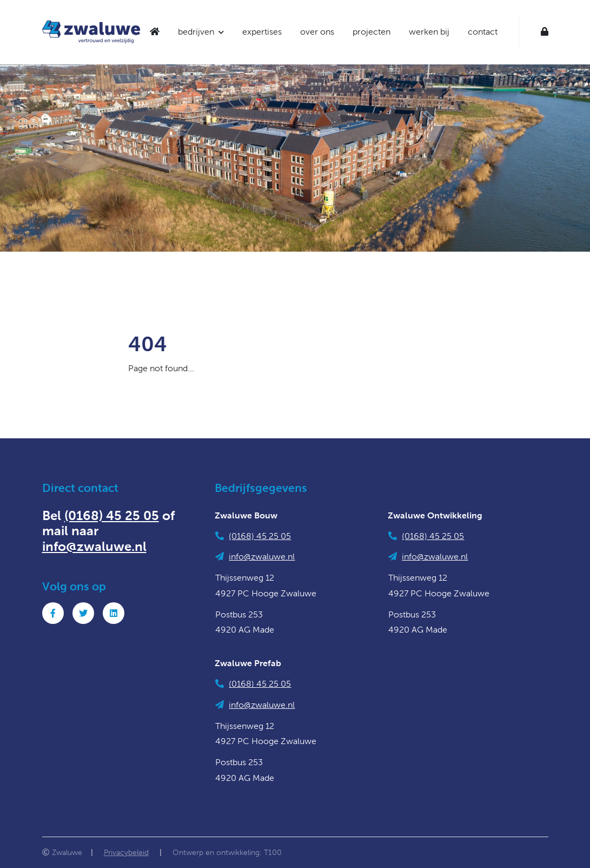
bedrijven (196, 32)
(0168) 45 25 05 (112, 516)
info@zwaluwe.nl (94, 547)
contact (483, 32)
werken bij (429, 32)
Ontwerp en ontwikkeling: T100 (227, 853)
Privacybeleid (126, 853)
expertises (262, 32)
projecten (372, 32)
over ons (317, 32)
